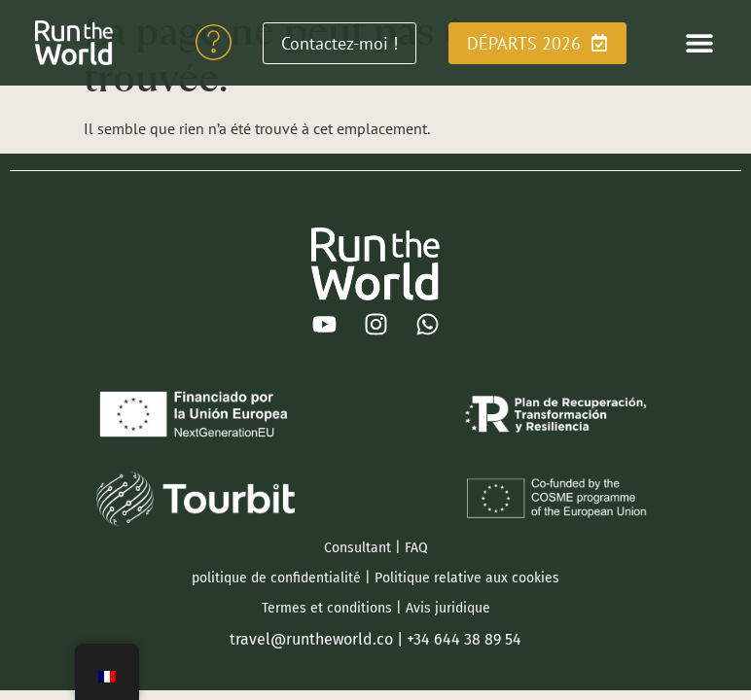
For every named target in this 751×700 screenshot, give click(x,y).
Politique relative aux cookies (467, 578)
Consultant (358, 548)
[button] (700, 43)
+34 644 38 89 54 (464, 639)
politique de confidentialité (276, 578)
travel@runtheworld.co (311, 639)
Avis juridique (448, 608)
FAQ (416, 548)
